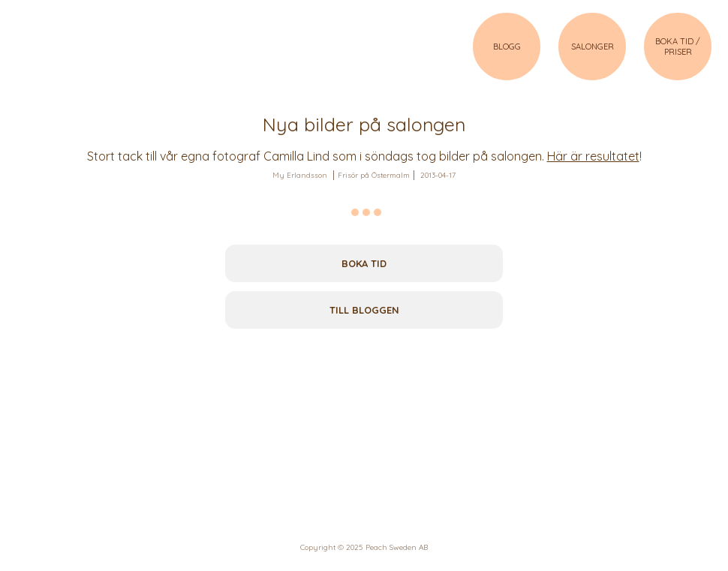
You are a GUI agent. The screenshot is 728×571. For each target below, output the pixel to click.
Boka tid (364, 263)
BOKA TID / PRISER (678, 47)
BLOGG (507, 47)
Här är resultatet (593, 156)
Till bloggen (364, 310)
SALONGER (593, 47)
